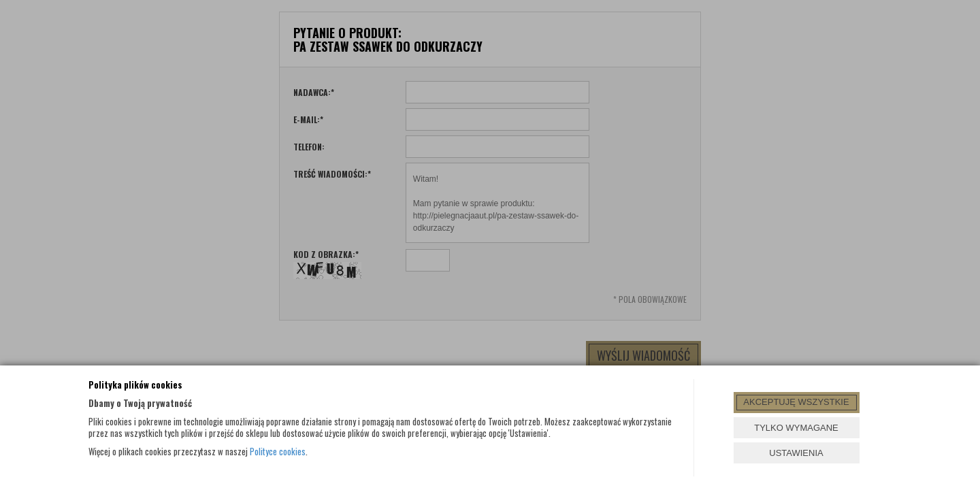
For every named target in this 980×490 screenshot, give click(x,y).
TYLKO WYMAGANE (796, 428)
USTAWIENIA (796, 453)
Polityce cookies (278, 451)
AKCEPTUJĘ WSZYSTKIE (796, 402)
